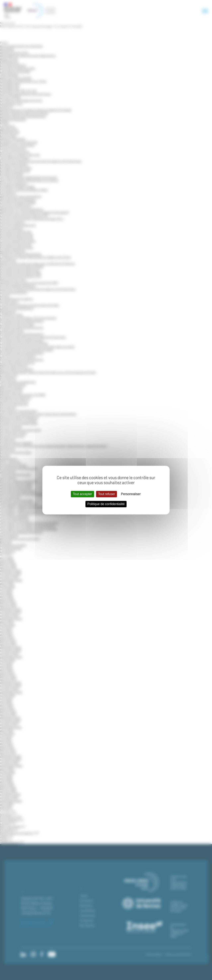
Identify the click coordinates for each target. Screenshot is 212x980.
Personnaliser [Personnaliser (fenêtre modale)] (131, 494)
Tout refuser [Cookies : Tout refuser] (107, 494)
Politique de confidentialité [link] (106, 504)
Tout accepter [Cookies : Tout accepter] (82, 494)
